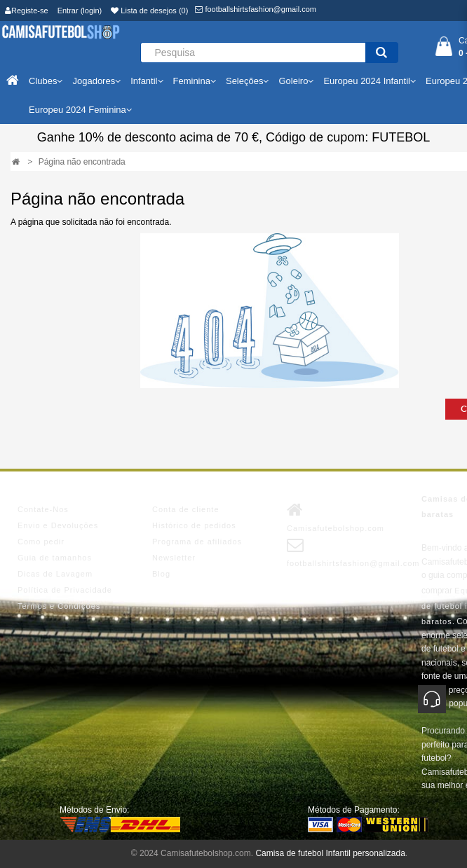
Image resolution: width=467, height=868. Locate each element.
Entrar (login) (80, 11)
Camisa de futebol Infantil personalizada (330, 853)
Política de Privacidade (65, 590)
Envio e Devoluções (58, 525)
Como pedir (41, 542)
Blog (161, 574)
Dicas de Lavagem (55, 574)
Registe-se (27, 11)
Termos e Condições (59, 606)
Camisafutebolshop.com (336, 517)
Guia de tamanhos (55, 558)
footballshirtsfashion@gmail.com (256, 9)
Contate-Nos (43, 509)
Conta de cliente (186, 509)
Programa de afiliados (197, 542)
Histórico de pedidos (194, 525)
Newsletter (174, 558)
